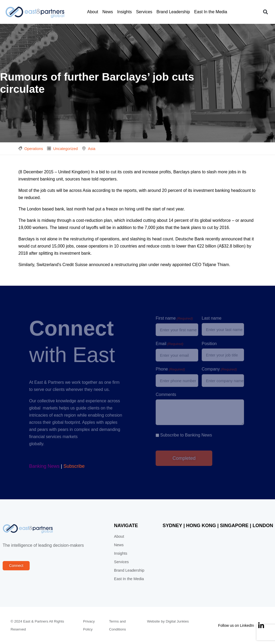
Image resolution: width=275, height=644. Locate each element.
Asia (92, 149)
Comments (166, 394)
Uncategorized (66, 149)
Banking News (44, 466)
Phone (170, 369)
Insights (125, 12)
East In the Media (211, 12)
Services (144, 12)
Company (219, 369)
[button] (265, 12)
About (93, 12)
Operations (34, 149)
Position (209, 344)
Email (170, 344)
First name (174, 319)
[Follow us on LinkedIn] (261, 626)
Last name (212, 318)
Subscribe (74, 466)
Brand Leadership (173, 12)
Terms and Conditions (118, 625)
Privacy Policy (89, 625)
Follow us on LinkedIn (236, 625)
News (108, 12)
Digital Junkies (177, 621)
